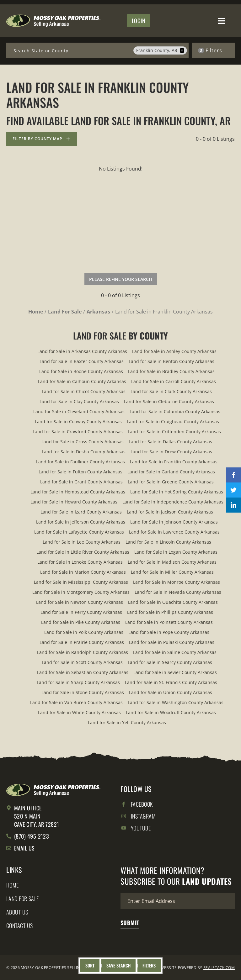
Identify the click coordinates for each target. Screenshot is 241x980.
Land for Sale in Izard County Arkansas (81, 512)
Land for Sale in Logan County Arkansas (176, 552)
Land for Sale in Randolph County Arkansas (83, 652)
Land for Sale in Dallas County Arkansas (170, 442)
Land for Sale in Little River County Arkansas (83, 552)
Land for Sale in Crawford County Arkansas (78, 432)
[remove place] (182, 50)
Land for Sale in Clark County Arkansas (171, 391)
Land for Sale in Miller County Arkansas (172, 572)
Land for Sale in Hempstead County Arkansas (78, 492)
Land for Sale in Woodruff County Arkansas (171, 712)
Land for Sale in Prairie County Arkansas (82, 642)
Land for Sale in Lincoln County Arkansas (168, 542)
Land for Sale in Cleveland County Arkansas (79, 411)
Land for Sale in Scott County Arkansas (82, 662)
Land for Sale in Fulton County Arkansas (80, 472)
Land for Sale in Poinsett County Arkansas (169, 622)
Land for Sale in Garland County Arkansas (171, 472)
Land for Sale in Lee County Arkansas (82, 542)
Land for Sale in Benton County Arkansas (171, 361)
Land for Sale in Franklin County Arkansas (174, 462)
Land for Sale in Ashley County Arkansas (174, 351)
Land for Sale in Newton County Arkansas (80, 602)
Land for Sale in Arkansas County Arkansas (82, 351)
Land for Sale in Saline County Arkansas (175, 652)
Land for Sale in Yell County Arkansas (127, 722)
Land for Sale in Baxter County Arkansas (82, 361)
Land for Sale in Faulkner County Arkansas (80, 462)
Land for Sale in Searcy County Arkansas (170, 662)
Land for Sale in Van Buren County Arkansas (76, 702)
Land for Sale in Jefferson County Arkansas (81, 522)
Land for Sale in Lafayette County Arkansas (79, 532)
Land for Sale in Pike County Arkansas (81, 622)
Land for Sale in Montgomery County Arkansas (81, 592)
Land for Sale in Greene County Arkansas (171, 482)
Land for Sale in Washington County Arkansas (176, 702)
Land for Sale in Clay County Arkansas (79, 401)
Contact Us (20, 926)
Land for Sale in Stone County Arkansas (83, 692)
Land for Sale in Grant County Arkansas (81, 482)
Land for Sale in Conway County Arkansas (78, 422)
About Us (17, 912)
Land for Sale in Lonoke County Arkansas (80, 562)
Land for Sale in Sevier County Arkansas (175, 672)
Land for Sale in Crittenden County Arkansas (174, 432)
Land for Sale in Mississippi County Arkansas (81, 582)
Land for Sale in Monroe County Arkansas (177, 582)
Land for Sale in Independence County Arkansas (173, 502)
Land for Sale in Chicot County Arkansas (84, 391)
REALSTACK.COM (219, 968)
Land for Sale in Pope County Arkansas (169, 632)
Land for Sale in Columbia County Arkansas (175, 411)
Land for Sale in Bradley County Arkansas (171, 371)
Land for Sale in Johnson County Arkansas (174, 522)
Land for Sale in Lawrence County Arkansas (174, 532)
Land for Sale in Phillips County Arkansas (170, 612)
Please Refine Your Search (121, 279)
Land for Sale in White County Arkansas (79, 712)
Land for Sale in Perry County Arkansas (81, 612)
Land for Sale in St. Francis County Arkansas (171, 682)
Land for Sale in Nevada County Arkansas (178, 592)
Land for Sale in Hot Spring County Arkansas (177, 492)
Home (13, 885)
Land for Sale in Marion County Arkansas (83, 572)
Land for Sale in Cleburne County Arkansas (169, 401)
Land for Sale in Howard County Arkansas (74, 502)
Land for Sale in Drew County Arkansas (171, 452)
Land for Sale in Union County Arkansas (171, 692)
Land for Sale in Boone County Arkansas (81, 371)
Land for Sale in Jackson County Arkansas (170, 512)
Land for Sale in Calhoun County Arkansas (82, 381)
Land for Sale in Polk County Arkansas (84, 632)
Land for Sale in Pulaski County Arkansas (172, 642)
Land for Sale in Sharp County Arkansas (78, 682)
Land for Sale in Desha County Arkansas (84, 452)
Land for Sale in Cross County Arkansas (83, 442)
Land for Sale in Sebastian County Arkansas (83, 672)
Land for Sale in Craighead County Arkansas (173, 422)
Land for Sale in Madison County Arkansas (172, 562)
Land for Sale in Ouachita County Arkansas (173, 602)
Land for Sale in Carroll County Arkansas (174, 381)
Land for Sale (23, 899)
